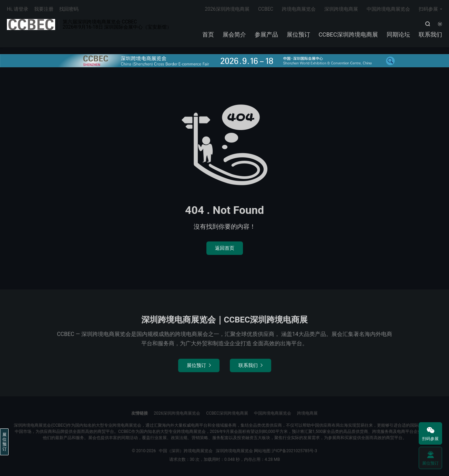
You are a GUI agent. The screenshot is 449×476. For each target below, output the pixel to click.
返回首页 (225, 248)
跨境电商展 (307, 413)
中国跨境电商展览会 (388, 9)
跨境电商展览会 (299, 9)
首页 (208, 34)
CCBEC (266, 9)
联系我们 (430, 34)
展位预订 (298, 34)
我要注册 (44, 9)
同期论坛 (398, 34)
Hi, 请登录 (18, 9)
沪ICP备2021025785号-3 (294, 451)
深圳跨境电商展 (341, 9)
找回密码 (69, 9)
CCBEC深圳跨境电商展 (348, 34)
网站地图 (262, 451)
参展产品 (266, 34)
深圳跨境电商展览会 (234, 451)
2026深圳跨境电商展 (227, 9)
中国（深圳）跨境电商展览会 (31, 24)
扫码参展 (428, 9)
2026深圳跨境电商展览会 (177, 413)
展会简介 (234, 34)
